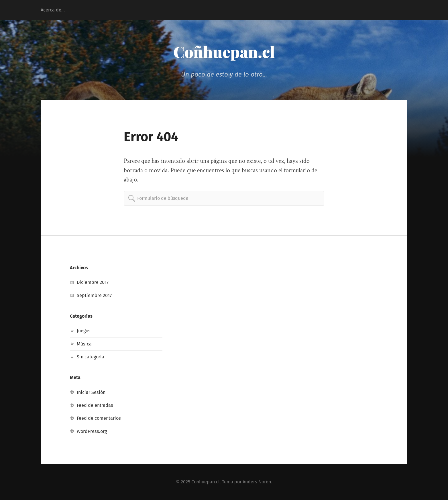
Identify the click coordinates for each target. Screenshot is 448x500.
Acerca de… (53, 10)
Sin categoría (91, 357)
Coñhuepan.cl (224, 52)
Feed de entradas (95, 405)
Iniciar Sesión (91, 392)
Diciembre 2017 (93, 282)
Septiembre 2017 (94, 295)
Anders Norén (257, 482)
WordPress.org (92, 431)
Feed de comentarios (99, 418)
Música (84, 344)
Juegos (84, 331)
